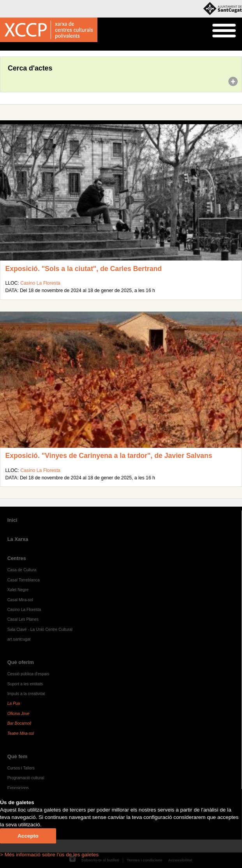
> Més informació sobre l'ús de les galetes (49, 855)
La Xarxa (18, 539)
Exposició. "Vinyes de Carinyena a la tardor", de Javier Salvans (109, 456)
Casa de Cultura (22, 570)
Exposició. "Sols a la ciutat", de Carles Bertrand (83, 269)
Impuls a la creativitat (26, 694)
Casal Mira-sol (20, 600)
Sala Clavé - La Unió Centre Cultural (40, 629)
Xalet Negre (18, 590)
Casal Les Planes (23, 619)
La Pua (14, 703)
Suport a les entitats (25, 684)
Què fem (18, 756)
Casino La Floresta (40, 283)
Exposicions (18, 788)
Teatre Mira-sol (21, 733)
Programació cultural (26, 778)
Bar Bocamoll (19, 723)
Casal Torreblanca (24, 580)
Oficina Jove (19, 714)
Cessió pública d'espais (28, 674)
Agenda (21, 47)
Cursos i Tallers (21, 768)
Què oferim (21, 662)
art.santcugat (19, 639)
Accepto (28, 836)
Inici (4, 47)
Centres (17, 558)
